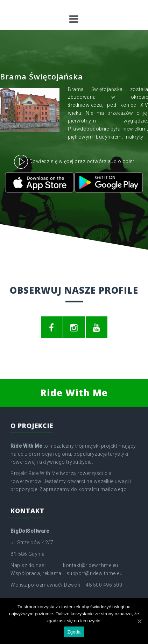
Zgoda (74, 632)
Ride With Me (74, 393)
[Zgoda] (139, 621)
